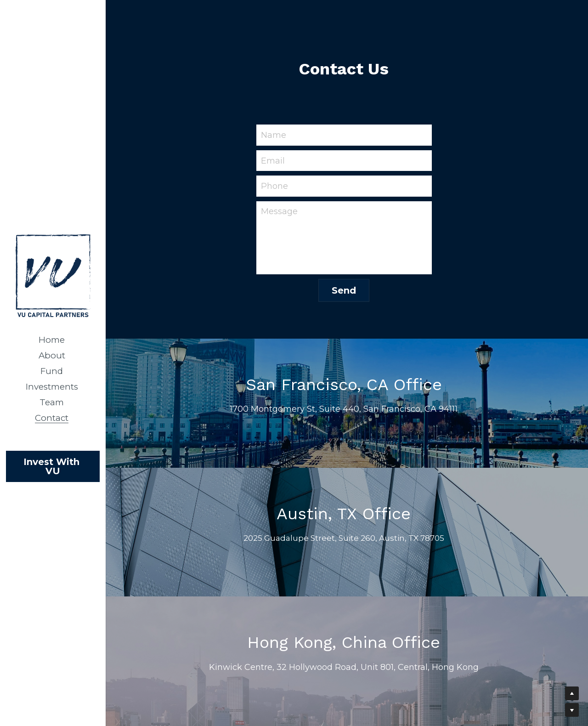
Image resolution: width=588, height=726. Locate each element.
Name (274, 135)
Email (273, 160)
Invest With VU (53, 466)
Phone (274, 186)
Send (344, 290)
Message (279, 211)
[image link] (53, 275)
